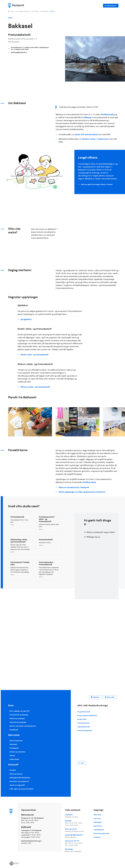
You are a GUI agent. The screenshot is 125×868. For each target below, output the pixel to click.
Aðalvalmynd (112, 6)
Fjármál (12, 756)
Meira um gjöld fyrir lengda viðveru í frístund (97, 184)
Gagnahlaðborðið (84, 727)
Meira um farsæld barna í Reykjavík (74, 487)
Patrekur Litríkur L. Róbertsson (95, 139)
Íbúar (13, 11)
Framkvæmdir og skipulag (19, 715)
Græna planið (14, 759)
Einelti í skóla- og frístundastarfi (34, 355)
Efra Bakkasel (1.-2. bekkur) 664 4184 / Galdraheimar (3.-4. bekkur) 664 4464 (30, 48)
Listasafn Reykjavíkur (85, 730)
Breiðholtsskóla (108, 115)
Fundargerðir (14, 748)
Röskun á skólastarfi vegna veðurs (101, 532)
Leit (83, 763)
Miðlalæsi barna (93, 537)
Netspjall (78, 823)
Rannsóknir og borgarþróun (19, 781)
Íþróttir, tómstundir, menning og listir (23, 726)
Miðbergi (87, 117)
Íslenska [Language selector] (96, 697)
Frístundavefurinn (84, 723)
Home (9, 11)
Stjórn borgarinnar (16, 741)
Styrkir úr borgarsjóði (17, 785)
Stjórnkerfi (13, 744)
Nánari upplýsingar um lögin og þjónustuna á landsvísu (82, 492)
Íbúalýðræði (14, 730)
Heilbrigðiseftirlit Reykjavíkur (20, 778)
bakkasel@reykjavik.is (19, 52)
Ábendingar (78, 850)
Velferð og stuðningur (17, 718)
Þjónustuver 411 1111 (78, 843)
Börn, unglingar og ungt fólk (23, 11)
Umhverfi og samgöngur (18, 722)
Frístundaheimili (44, 11)
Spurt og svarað (78, 830)
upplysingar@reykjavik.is (78, 836)
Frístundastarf (35, 11)
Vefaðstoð (78, 816)
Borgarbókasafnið (84, 712)
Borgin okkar (82, 719)
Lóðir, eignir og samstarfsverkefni (21, 789)
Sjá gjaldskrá (26, 319)
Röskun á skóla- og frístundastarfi (35, 387)
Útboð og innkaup (16, 774)
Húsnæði (13, 770)
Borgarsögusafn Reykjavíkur (87, 715)
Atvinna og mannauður (18, 752)
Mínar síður (111, 697)
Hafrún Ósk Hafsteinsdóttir (86, 135)
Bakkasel (52, 11)
